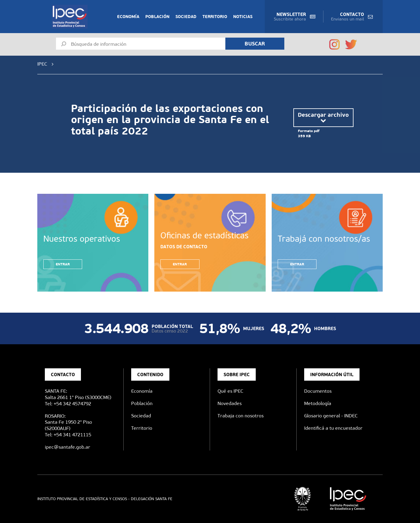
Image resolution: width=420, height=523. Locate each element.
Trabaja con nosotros (241, 416)
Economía (128, 17)
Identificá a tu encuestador (333, 428)
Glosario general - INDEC (331, 416)
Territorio (215, 17)
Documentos (318, 391)
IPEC (42, 64)
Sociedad (186, 17)
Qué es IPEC (230, 391)
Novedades (230, 403)
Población (157, 17)
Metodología (318, 403)
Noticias (243, 17)
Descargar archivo (323, 118)
